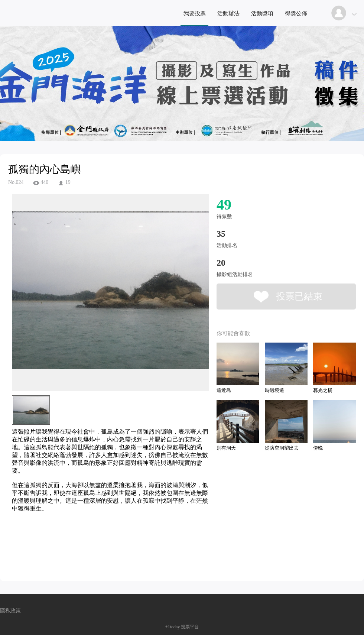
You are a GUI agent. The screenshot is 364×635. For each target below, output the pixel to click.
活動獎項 (262, 13)
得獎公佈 (296, 13)
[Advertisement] (99, 546)
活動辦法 (228, 13)
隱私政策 (10, 611)
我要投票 (195, 13)
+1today (173, 627)
